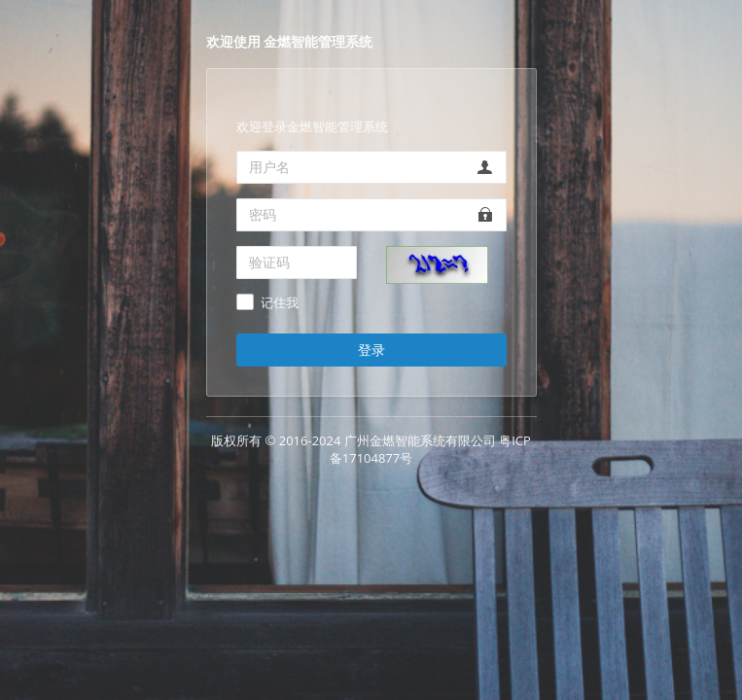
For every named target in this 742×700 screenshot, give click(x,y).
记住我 (280, 303)
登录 (371, 350)
